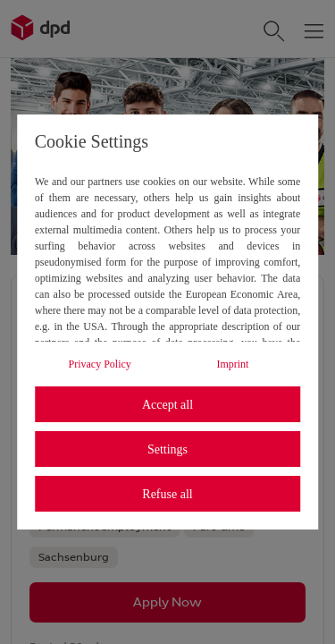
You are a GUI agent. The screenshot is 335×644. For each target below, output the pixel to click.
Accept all (167, 405)
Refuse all (167, 494)
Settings (167, 449)
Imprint (232, 364)
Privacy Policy (100, 364)
